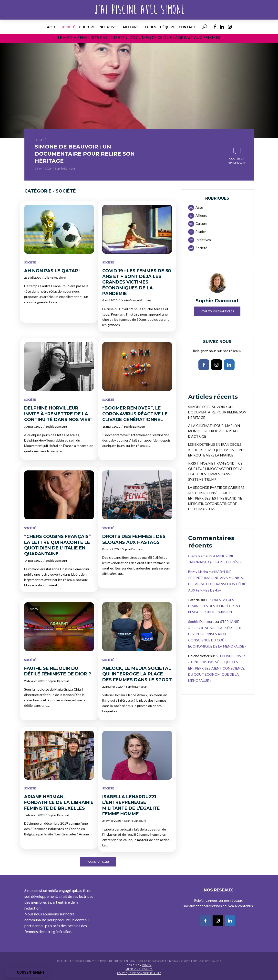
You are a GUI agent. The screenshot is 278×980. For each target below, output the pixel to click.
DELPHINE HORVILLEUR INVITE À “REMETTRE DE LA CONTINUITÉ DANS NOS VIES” (58, 415)
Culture (87, 27)
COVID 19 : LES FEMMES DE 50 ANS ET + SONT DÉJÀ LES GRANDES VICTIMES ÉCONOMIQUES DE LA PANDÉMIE (137, 283)
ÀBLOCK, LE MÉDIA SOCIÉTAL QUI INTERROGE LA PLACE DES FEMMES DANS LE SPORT (137, 675)
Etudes (149, 27)
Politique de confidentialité (139, 974)
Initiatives (109, 27)
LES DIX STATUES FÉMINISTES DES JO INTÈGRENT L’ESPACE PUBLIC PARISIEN (214, 607)
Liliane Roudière (55, 279)
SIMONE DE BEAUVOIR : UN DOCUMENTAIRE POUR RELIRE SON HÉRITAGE (90, 154)
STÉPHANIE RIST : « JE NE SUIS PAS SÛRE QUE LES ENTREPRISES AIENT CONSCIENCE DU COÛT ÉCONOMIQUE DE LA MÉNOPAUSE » (217, 635)
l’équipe (167, 27)
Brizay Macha (198, 573)
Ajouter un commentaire (237, 161)
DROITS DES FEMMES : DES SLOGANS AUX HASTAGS (134, 540)
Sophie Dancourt (66, 169)
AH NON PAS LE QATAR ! (52, 272)
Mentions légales (139, 970)
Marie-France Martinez (136, 301)
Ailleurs (131, 27)
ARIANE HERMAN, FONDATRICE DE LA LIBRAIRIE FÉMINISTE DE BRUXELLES (59, 803)
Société (68, 27)
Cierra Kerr (197, 557)
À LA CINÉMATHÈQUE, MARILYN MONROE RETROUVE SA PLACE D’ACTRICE (214, 432)
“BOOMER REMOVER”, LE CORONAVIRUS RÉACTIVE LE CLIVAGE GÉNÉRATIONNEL (135, 415)
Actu (52, 27)
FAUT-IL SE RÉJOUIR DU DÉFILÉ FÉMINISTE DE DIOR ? (58, 672)
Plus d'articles (98, 862)
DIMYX (147, 966)
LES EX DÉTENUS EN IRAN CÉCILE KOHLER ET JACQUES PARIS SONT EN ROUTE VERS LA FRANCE (216, 450)
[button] (26, 973)
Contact (187, 27)
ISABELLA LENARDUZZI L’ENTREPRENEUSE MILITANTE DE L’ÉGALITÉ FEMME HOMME (131, 806)
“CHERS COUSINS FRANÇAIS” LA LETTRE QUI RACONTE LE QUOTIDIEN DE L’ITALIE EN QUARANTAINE (57, 546)
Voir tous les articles (217, 312)
